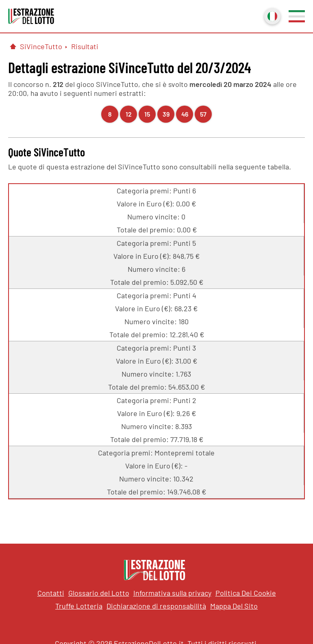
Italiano (272, 15)
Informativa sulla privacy (172, 593)
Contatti (51, 593)
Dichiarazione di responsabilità (156, 606)
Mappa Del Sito (234, 606)
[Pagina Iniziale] (13, 46)
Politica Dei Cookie (246, 593)
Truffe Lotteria (79, 606)
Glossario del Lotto (99, 593)
